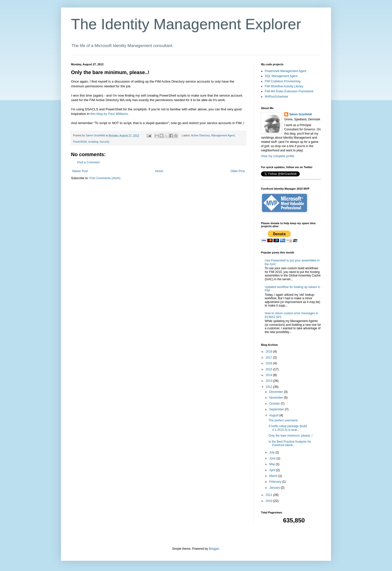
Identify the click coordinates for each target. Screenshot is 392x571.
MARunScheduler (276, 97)
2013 (269, 381)
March (274, 476)
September (277, 409)
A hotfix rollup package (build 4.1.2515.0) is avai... (288, 428)
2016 (269, 363)
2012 (269, 387)
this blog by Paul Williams (109, 114)
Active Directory (200, 135)
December (277, 392)
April (273, 470)
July (272, 452)
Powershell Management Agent (285, 71)
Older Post (238, 171)
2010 (269, 501)
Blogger (214, 549)
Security (105, 142)
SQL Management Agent (281, 76)
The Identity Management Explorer (186, 24)
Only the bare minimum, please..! (290, 436)
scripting (93, 142)
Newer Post (80, 171)
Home (159, 171)
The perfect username (283, 420)
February (276, 482)
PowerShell (80, 142)
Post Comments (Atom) (105, 178)
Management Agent (223, 135)
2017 (269, 358)
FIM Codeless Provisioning (283, 81)
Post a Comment (88, 162)
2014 (269, 375)
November (277, 398)
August (274, 415)
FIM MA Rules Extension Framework (289, 91)
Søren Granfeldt (301, 114)
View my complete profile (278, 156)
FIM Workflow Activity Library (284, 86)
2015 (269, 369)
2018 (269, 352)
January (275, 488)
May (272, 464)
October (275, 404)
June (273, 458)
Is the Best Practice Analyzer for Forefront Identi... (290, 443)
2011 (269, 495)
